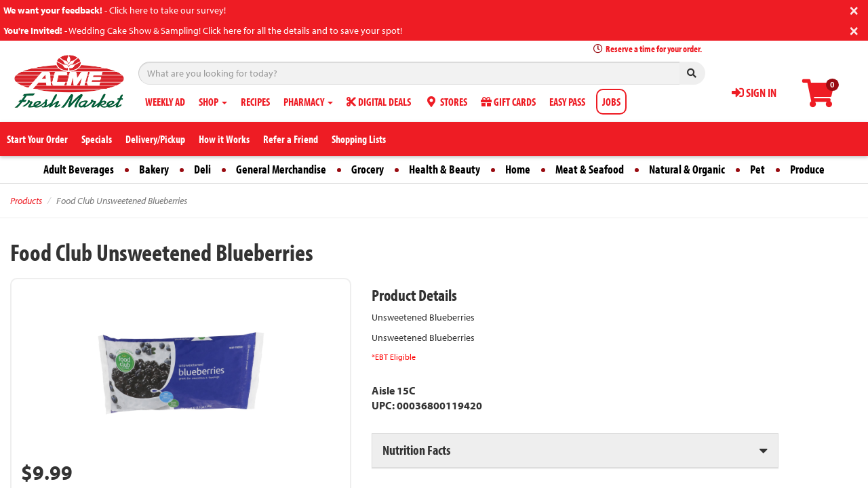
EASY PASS (567, 102)
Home (518, 169)
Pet (757, 169)
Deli (202, 169)
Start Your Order (37, 139)
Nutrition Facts (416, 450)
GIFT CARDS (508, 102)
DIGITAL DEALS (379, 102)
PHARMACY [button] (308, 102)
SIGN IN (754, 93)
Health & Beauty (445, 169)
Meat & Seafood (590, 169)
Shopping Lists (359, 139)
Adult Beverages (79, 169)
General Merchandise (281, 169)
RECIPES (255, 102)
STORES (446, 102)
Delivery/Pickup (155, 139)
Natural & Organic (687, 169)
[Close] (854, 9)
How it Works (224, 139)
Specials (97, 139)
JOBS (611, 102)
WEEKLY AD (165, 102)
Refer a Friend (291, 139)
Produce (807, 169)
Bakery (154, 169)
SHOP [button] (213, 102)
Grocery (368, 169)
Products (26, 201)
